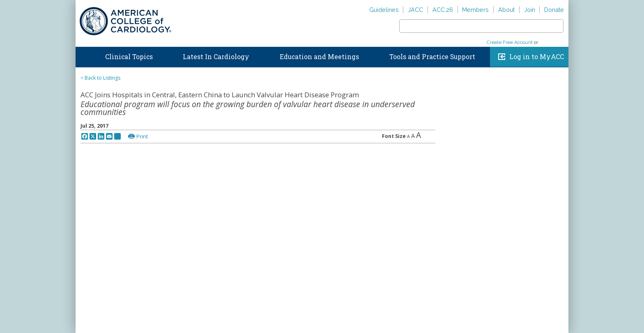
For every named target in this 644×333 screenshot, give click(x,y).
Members (475, 10)
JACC (415, 10)
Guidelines (384, 10)
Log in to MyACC (537, 57)
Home (83, 55)
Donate (554, 10)
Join (530, 10)
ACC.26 (443, 10)
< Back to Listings (100, 78)
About (506, 10)
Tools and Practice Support (432, 57)
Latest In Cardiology (216, 57)
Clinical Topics (129, 57)
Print (142, 136)
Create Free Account (510, 42)
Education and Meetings (319, 57)
